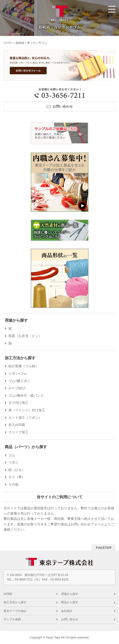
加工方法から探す (15, 602)
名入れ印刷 (17, 425)
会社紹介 (67, 611)
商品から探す (70, 602)
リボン (13, 462)
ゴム (12, 455)
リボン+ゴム (18, 373)
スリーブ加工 (18, 432)
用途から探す (70, 594)
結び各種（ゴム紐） (23, 366)
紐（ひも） (17, 470)
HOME (8, 594)
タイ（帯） (17, 477)
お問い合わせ (63, 106)
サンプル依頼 (12, 619)
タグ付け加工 (18, 403)
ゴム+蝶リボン (19, 381)
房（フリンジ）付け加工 (27, 410)
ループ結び (17, 388)
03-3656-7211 (24, 580)
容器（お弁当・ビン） (25, 336)
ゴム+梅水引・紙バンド (26, 395)
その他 (13, 484)
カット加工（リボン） (25, 418)
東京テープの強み (15, 611)
